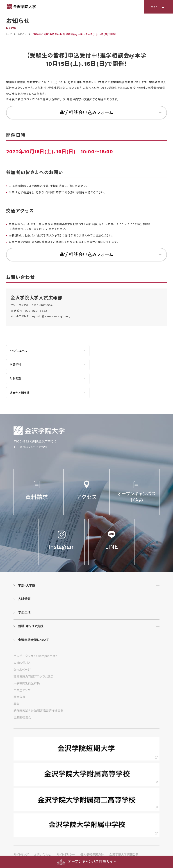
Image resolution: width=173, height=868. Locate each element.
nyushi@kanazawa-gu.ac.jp (52, 316)
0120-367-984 (42, 305)
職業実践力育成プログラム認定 (33, 677)
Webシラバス (22, 663)
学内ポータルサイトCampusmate (35, 656)
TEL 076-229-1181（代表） (31, 447)
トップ (9, 34)
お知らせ (22, 34)
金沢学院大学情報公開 (124, 855)
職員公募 (19, 697)
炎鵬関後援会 (22, 718)
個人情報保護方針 (92, 855)
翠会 (16, 704)
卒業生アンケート (25, 690)
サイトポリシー (66, 855)
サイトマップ (21, 855)
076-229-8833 (36, 311)
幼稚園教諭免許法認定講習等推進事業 (38, 711)
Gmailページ (22, 670)
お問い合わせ (43, 855)
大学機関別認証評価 (27, 683)
